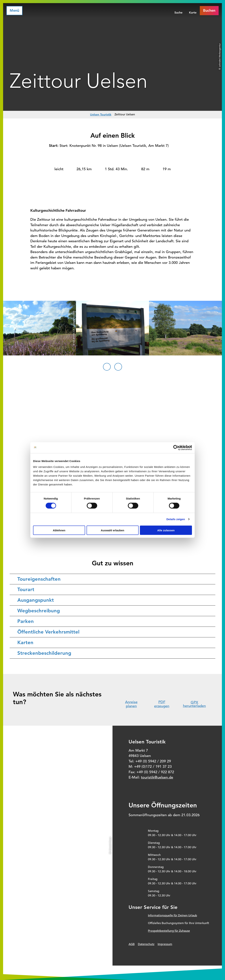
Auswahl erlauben (113, 530)
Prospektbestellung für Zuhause (169, 931)
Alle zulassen (166, 530)
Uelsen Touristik (101, 115)
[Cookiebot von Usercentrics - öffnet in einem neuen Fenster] (176, 448)
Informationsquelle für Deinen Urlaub (172, 915)
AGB (132, 944)
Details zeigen (176, 519)
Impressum (165, 944)
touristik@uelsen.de (157, 777)
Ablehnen (59, 530)
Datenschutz (146, 944)
